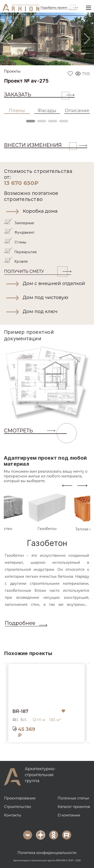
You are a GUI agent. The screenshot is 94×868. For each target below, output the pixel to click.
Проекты (12, 71)
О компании (69, 815)
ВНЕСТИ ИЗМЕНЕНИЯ (40, 145)
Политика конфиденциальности (47, 852)
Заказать (37, 95)
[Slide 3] (60, 58)
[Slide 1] (34, 58)
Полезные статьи (73, 798)
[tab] (47, 512)
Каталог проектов (74, 806)
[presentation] (67, 485)
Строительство (18, 806)
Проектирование (20, 798)
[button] (47, 211)
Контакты (13, 815)
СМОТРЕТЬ (35, 430)
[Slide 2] (47, 58)
